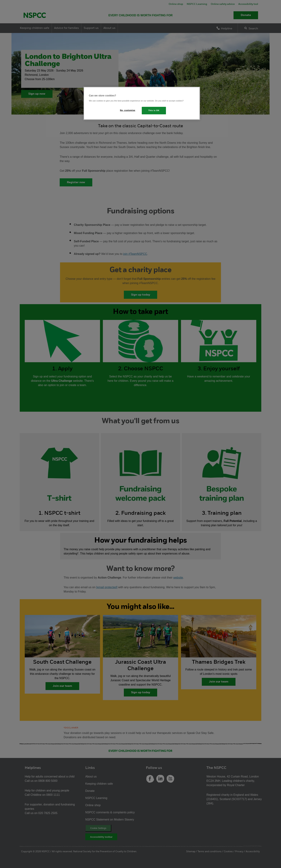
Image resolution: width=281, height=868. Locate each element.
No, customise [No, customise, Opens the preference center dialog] (128, 110)
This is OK (154, 110)
